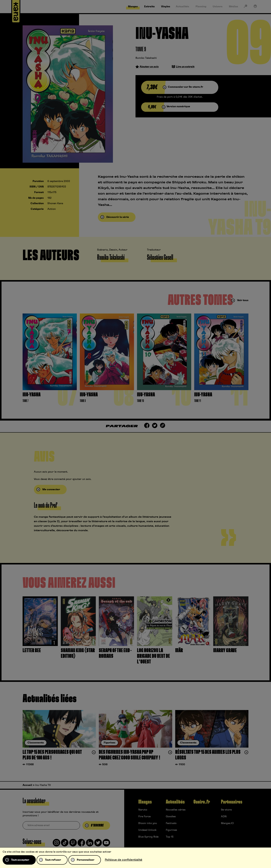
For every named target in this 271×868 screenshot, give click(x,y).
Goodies (171, 817)
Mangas (145, 802)
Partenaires (232, 802)
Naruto (143, 810)
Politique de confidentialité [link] (124, 860)
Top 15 (170, 837)
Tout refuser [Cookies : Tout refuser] (53, 860)
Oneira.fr (202, 802)
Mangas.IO (227, 823)
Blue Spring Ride (148, 837)
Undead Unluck (147, 830)
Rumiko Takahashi (146, 58)
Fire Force (144, 817)
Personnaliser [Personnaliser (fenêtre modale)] (86, 860)
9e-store (226, 810)
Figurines (171, 830)
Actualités (175, 802)
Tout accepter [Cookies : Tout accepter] (20, 860)
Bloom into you (148, 823)
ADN (224, 817)
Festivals (171, 823)
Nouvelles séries (176, 810)
